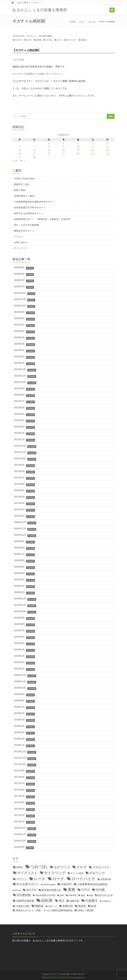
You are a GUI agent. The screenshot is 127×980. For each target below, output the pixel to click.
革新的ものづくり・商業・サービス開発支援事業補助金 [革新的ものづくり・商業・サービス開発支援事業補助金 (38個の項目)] (44, 910)
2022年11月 (25, 376)
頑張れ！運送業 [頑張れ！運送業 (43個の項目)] (86, 910)
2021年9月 (24, 465)
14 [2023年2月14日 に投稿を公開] (34, 150)
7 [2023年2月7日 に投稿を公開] (34, 147)
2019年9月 (24, 618)
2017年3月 (24, 809)
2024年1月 (24, 287)
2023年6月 (24, 332)
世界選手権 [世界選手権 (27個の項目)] (106, 879)
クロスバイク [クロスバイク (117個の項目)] (101, 867)
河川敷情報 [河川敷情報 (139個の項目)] (24, 895)
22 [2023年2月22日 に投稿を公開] (49, 154)
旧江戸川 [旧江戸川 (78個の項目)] (31, 890)
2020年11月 (25, 529)
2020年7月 (24, 555)
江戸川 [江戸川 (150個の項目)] (86, 890)
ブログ (82, 22)
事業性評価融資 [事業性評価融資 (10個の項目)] (50, 885)
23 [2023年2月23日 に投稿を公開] (63, 154)
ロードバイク (71, 40)
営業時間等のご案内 (24, 196)
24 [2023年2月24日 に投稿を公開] (78, 154)
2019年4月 (24, 650)
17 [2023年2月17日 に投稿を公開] (78, 150)
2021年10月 (25, 459)
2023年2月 (24, 357)
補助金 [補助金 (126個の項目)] (39, 906)
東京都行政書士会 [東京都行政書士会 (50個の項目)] (51, 890)
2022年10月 (25, 383)
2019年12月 (25, 599)
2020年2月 (24, 586)
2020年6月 (24, 561)
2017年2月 (24, 816)
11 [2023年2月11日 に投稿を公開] (93, 147)
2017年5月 (24, 797)
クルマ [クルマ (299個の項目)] (82, 867)
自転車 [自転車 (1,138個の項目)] (47, 900)
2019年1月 (24, 669)
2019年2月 (24, 663)
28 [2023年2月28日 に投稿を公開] (34, 157)
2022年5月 (24, 414)
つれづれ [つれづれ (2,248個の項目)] (39, 867)
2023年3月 (24, 351)
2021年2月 (24, 510)
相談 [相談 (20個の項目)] (83, 895)
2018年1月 (24, 746)
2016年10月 (25, 841)
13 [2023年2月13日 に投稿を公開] (20, 150)
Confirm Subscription (25, 179)
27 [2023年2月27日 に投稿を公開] (20, 157)
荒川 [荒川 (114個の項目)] (62, 901)
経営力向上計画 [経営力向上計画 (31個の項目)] (105, 895)
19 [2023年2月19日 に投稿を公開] (107, 150)
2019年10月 (25, 612)
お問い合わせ (21, 242)
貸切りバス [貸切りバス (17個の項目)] (53, 906)
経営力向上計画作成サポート (29, 213)
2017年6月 (24, 790)
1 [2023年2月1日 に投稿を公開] (49, 143)
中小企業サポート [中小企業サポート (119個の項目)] (28, 884)
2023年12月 (25, 293)
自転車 (39, 40)
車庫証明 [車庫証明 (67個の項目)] (68, 906)
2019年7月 (24, 631)
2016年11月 (25, 835)
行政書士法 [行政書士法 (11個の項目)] (107, 901)
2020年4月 (24, 574)
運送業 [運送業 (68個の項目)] (82, 906)
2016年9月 (24, 848)
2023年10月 (25, 306)
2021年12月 (25, 446)
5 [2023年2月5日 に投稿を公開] (107, 143)
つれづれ (92, 22)
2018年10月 (25, 688)
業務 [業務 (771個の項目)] (72, 890)
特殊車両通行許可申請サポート (30, 208)
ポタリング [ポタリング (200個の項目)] (97, 873)
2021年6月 (24, 484)
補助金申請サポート (24, 231)
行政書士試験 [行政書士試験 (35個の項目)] (23, 906)
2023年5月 (24, 338)
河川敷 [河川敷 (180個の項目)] (100, 890)
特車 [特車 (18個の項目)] (62, 895)
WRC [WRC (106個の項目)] (20, 867)
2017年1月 (24, 822)
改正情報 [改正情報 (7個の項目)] (18, 890)
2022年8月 (24, 395)
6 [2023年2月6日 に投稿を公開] (20, 147)
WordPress (54, 978)
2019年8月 (24, 625)
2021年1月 (24, 516)
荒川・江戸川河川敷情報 (26, 225)
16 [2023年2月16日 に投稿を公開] (63, 150)
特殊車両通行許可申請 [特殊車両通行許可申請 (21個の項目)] (45, 895)
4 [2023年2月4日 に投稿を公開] (93, 143)
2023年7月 (24, 325)
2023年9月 (24, 313)
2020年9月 (24, 542)
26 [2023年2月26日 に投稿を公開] (107, 154)
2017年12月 (25, 752)
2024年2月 (24, 281)
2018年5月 (24, 720)
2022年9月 (24, 389)
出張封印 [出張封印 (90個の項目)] (66, 884)
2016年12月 (25, 828)
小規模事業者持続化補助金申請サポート (34, 202)
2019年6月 (24, 637)
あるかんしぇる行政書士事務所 (40, 36)
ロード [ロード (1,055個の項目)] (58, 879)
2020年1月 (24, 593)
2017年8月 (24, 777)
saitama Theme (65, 978)
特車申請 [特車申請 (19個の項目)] (72, 895)
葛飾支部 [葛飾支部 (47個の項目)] (74, 901)
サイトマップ (21, 248)
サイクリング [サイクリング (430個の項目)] (55, 873)
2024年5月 (24, 268)
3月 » (22, 161)
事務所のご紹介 (22, 184)
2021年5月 (24, 491)
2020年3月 (24, 580)
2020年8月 (24, 548)
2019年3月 (24, 656)
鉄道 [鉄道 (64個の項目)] (94, 906)
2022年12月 (25, 370)
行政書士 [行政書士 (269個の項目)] (92, 901)
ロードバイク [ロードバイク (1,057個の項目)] (83, 879)
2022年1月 (24, 440)
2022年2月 (24, 434)
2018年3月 (24, 733)
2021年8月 (24, 472)
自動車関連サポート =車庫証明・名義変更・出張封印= (43, 219)
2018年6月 (24, 714)
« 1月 (15, 161)
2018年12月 (25, 676)
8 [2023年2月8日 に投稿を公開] (49, 147)
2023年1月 (24, 363)
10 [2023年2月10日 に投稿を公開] (78, 147)
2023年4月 (24, 344)
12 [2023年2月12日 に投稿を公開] (107, 147)
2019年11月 (25, 605)
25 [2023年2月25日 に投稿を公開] (93, 154)
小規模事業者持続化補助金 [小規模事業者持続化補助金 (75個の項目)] (92, 884)
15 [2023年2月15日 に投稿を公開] (49, 150)
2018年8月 (24, 701)
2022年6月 (24, 408)
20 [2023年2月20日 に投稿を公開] (20, 154)
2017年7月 (24, 784)
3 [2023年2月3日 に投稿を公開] (78, 143)
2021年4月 (24, 497)
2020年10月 (25, 535)
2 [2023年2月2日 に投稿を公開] (64, 143)
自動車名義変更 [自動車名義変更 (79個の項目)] (25, 901)
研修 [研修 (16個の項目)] (91, 895)
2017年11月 (25, 758)
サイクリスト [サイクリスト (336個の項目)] (27, 873)
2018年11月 (25, 682)
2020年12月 (25, 523)
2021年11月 (25, 453)
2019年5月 (24, 644)
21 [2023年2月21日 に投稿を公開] (34, 154)
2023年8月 (24, 319)
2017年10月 (25, 765)
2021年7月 (24, 478)
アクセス (18, 237)
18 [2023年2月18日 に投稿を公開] (93, 150)
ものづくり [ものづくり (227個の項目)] (62, 867)
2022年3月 (24, 427)
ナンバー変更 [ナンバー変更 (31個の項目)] (77, 873)
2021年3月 (24, 504)
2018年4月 (24, 727)
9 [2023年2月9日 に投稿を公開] (64, 147)
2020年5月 (24, 567)
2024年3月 (24, 274)
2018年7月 (24, 707)
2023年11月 (25, 300)
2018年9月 (24, 695)
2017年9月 (24, 771)
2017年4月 (24, 803)
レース (59, 40)
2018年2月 (24, 739)
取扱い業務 (20, 190)
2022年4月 (24, 421)
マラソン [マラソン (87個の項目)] (22, 879)
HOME (73, 22)
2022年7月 (24, 402)
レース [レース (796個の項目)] (40, 879)
